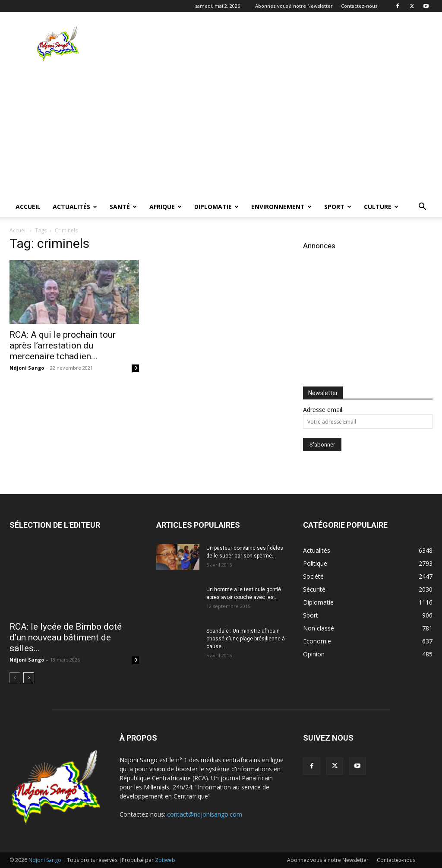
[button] (422, 207)
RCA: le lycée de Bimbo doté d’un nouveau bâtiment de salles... (66, 637)
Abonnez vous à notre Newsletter (294, 6)
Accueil (28, 207)
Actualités (75, 207)
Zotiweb (165, 860)
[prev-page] (15, 678)
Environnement (281, 207)
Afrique (166, 207)
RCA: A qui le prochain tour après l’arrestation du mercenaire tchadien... (63, 345)
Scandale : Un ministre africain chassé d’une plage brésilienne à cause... (246, 639)
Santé (123, 207)
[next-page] (29, 678)
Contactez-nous (359, 6)
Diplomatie (216, 207)
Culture (381, 207)
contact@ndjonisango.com (205, 814)
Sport (338, 207)
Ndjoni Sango (27, 368)
